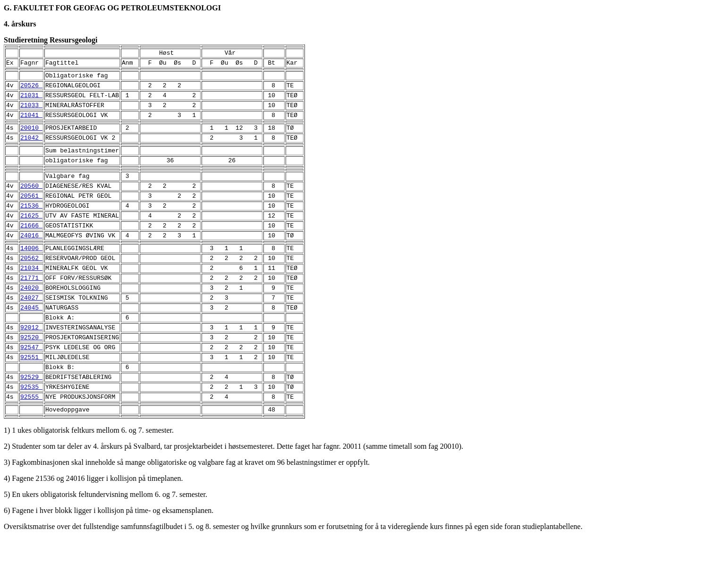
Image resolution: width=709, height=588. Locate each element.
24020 (31, 320)
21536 (31, 227)
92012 (31, 365)
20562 (31, 286)
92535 (31, 433)
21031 (31, 102)
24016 (31, 260)
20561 (31, 215)
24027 (31, 331)
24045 (31, 343)
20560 (31, 204)
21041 (31, 125)
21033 (31, 113)
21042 (31, 150)
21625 (31, 238)
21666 (31, 249)
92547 (31, 388)
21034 (31, 297)
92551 (31, 399)
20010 (31, 139)
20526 (31, 91)
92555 (31, 445)
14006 (31, 275)
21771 (31, 309)
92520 (31, 377)
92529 (31, 422)
